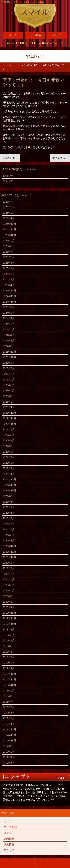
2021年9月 (9, 496)
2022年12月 (9, 413)
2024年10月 (9, 302)
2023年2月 (9, 402)
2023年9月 (9, 363)
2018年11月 (9, 679)
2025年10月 (9, 235)
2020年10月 (9, 557)
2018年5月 (9, 713)
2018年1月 (9, 724)
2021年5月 (9, 518)
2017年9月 (9, 746)
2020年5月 (9, 585)
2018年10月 (9, 685)
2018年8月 (9, 696)
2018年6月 (9, 707)
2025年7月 (9, 252)
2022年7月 (9, 441)
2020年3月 (9, 596)
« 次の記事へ (10, 158)
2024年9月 (9, 307)
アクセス (9, 850)
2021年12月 (9, 479)
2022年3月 (9, 463)
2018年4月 (9, 718)
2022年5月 (9, 452)
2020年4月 (9, 591)
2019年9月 (9, 629)
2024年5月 (9, 329)
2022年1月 (9, 474)
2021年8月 (9, 502)
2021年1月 (9, 541)
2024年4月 (9, 335)
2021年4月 (9, 524)
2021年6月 (9, 513)
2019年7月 (9, 641)
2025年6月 (9, 257)
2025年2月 (9, 279)
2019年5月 (9, 652)
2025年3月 (9, 274)
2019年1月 (9, 668)
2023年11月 (9, 352)
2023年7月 (9, 374)
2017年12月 (9, 729)
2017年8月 (9, 752)
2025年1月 (9, 285)
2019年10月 (9, 624)
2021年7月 (9, 507)
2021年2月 (9, 535)
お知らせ (8, 176)
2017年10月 (9, 741)
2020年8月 (9, 568)
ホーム (13, 35)
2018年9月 (9, 691)
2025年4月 (9, 268)
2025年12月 (9, 224)
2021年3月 (9, 529)
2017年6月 (9, 763)
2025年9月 (9, 241)
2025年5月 (9, 263)
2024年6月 (9, 324)
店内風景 (9, 839)
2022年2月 (9, 468)
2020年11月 (9, 552)
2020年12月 (9, 546)
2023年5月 (9, 385)
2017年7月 (9, 757)
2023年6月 (9, 379)
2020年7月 (9, 574)
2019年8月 (9, 635)
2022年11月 (9, 418)
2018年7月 (9, 702)
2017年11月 (9, 735)
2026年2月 (9, 213)
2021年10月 (9, 491)
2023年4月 (9, 391)
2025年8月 (9, 246)
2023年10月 (9, 357)
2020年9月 (9, 563)
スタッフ (57, 35)
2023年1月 (9, 407)
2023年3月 (9, 396)
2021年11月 (9, 485)
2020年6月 (9, 579)
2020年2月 (9, 602)
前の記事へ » (60, 158)
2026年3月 (9, 207)
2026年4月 (9, 202)
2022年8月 (9, 435)
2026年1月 (9, 218)
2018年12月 (9, 674)
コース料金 (35, 35)
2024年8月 (9, 313)
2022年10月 (9, 424)
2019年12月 (9, 613)
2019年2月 (9, 663)
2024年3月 (9, 341)
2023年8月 (9, 368)
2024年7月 (9, 318)
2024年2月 (9, 346)
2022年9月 (9, 429)
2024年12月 (9, 291)
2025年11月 (9, 229)
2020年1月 (9, 607)
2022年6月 (9, 446)
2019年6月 (9, 646)
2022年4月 (9, 457)
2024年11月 (9, 296)
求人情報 (9, 844)
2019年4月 (9, 657)
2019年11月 (9, 618)
